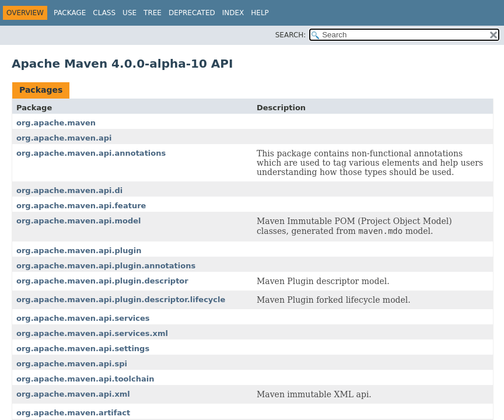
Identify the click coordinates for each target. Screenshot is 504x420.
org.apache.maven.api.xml (73, 394)
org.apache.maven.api (64, 138)
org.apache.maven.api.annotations (91, 153)
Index (233, 13)
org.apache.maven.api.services (83, 318)
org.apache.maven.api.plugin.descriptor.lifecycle (121, 300)
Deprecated (192, 13)
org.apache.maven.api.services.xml (92, 333)
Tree (153, 13)
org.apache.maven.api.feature (81, 206)
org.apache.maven (56, 123)
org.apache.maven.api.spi (72, 364)
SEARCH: (291, 35)
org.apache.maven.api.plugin (79, 251)
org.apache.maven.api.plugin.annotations (106, 266)
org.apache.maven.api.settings (83, 349)
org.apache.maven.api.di (69, 190)
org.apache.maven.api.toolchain (85, 379)
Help (260, 13)
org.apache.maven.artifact (73, 413)
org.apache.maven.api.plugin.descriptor (102, 281)
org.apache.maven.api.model (78, 221)
